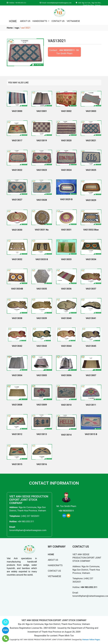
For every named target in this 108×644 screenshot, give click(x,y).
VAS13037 (91, 289)
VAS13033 (66, 259)
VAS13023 (42, 170)
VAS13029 (91, 200)
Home (10, 28)
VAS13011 (91, 405)
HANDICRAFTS (40, 21)
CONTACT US (58, 21)
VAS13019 (42, 141)
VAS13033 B (42, 259)
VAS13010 (66, 405)
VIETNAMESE (73, 21)
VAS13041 (91, 318)
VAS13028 (42, 200)
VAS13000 (17, 111)
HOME (13, 21)
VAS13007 (91, 375)
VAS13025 (91, 170)
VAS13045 (91, 346)
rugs (17, 28)
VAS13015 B (91, 434)
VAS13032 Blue (91, 230)
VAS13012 (17, 434)
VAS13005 (42, 375)
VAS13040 (66, 318)
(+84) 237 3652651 (30, 516)
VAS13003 (91, 111)
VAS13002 (66, 111)
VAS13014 (66, 435)
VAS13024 (66, 170)
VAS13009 (42, 405)
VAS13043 (42, 346)
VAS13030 (17, 230)
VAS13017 (17, 141)
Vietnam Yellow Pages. (91, 640)
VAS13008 (17, 405)
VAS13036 (66, 289)
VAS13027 (17, 200)
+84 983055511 (67, 50)
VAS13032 (17, 259)
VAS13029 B (66, 199)
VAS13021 (91, 141)
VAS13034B (17, 289)
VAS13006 (66, 375)
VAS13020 (66, 141)
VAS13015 (17, 464)
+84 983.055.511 (26, 522)
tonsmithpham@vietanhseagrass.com (28, 530)
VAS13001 (42, 111)
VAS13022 (17, 170)
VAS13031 (66, 230)
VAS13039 (42, 318)
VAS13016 (42, 464)
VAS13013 (42, 434)
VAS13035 (42, 289)
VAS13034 (91, 259)
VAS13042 (17, 346)
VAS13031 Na (42, 230)
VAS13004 (17, 375)
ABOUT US (25, 21)
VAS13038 (17, 318)
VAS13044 (66, 346)
